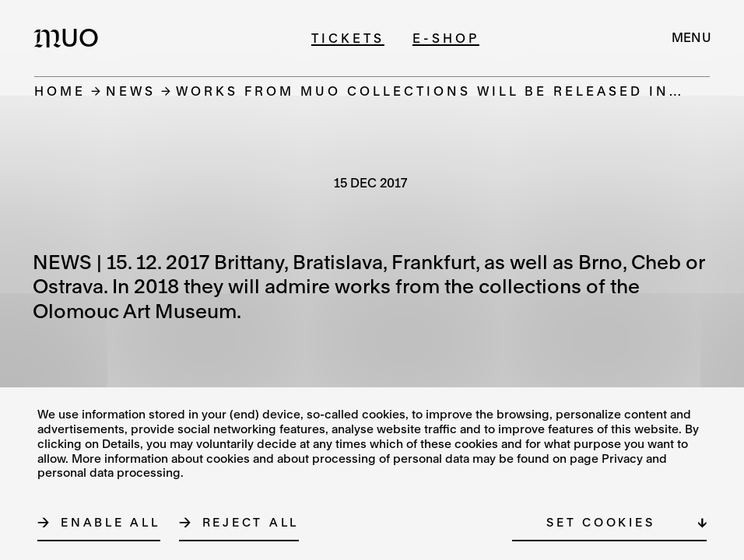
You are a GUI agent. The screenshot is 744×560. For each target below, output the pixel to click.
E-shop (446, 38)
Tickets (348, 38)
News (131, 91)
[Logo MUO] (71, 37)
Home (60, 91)
